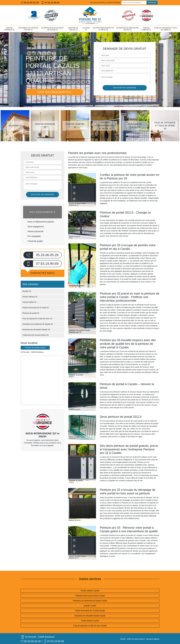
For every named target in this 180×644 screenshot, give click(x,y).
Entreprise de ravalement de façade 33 (52, 29)
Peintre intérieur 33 (9, 29)
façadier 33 (86, 29)
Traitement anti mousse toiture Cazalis (90, 596)
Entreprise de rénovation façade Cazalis (90, 616)
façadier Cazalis (90, 606)
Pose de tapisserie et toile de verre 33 (166, 29)
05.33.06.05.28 (30, 3)
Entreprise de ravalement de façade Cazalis (90, 601)
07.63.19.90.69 (50, 3)
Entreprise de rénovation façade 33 (127, 29)
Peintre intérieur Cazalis (90, 591)
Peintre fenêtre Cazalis (90, 621)
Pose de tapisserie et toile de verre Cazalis (90, 626)
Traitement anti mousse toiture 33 (28, 29)
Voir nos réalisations (54, 92)
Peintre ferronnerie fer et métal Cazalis (90, 611)
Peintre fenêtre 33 (146, 29)
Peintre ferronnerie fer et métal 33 (103, 29)
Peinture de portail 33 (73, 29)
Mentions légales (153, 639)
